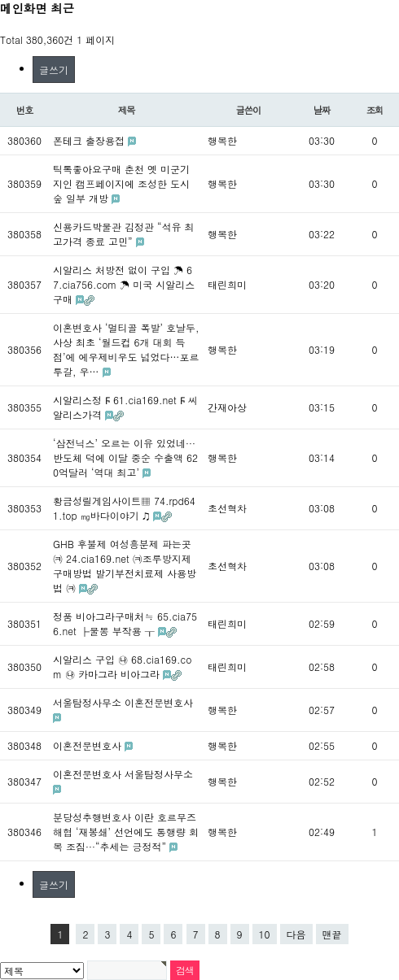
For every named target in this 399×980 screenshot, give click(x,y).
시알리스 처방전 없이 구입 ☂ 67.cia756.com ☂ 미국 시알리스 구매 (124, 284)
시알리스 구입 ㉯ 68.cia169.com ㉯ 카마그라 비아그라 (122, 666)
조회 (375, 110)
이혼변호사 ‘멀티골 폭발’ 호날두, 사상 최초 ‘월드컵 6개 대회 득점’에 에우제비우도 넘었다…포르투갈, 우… (126, 349)
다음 (296, 934)
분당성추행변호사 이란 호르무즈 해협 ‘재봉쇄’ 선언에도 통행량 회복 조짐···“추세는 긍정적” (126, 832)
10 (265, 934)
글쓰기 (54, 70)
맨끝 (332, 934)
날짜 (322, 110)
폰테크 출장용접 (90, 140)
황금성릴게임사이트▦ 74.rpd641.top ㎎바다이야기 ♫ (124, 508)
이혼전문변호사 (89, 745)
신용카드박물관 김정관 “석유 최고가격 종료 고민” (124, 234)
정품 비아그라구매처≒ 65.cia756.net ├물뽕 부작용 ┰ (125, 623)
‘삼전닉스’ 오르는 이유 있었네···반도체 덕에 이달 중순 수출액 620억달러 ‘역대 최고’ (125, 457)
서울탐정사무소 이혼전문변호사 (123, 702)
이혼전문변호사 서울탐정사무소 (123, 774)
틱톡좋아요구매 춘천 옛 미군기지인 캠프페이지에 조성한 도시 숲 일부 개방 (121, 183)
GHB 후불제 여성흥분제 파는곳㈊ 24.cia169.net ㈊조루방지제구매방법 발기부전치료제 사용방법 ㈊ (125, 566)
